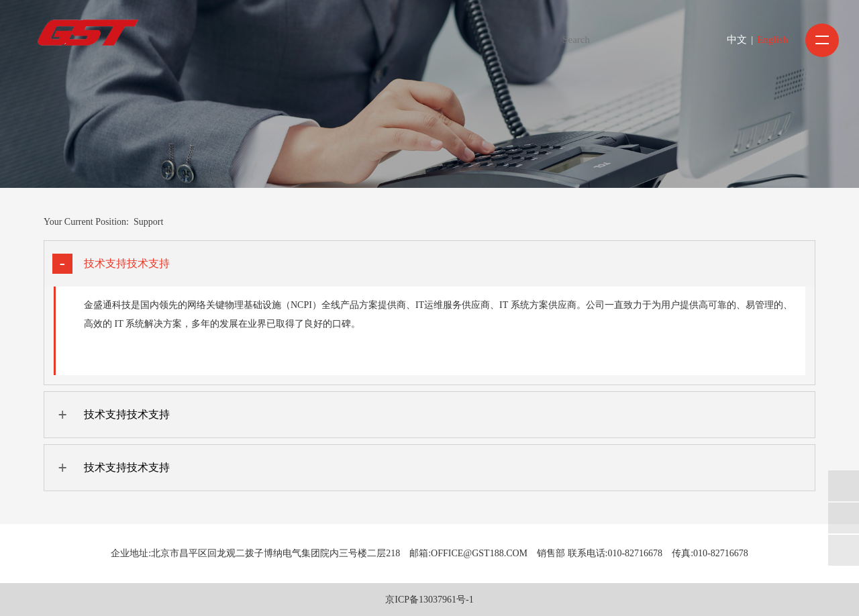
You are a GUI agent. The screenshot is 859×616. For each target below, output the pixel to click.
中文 (737, 40)
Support (148, 222)
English (772, 40)
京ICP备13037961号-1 (429, 600)
